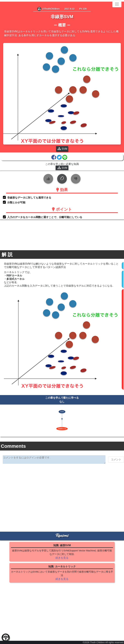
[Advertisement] (62, 491)
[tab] (6, 638)
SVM (62, 168)
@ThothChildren (48, 9)
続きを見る (62, 558)
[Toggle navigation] (117, 4)
